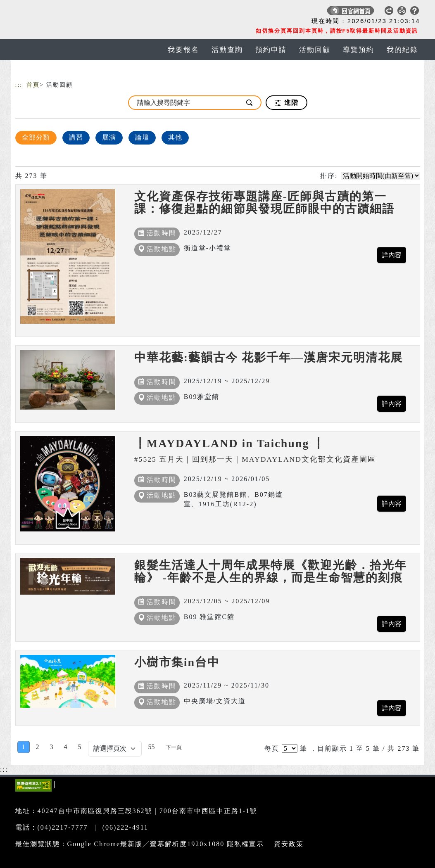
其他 (175, 137)
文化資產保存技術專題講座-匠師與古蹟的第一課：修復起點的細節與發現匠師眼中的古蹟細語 (264, 203)
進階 (286, 103)
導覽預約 (359, 50)
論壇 (142, 137)
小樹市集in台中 (177, 662)
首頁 (33, 85)
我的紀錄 (402, 50)
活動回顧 (315, 50)
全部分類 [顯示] (36, 137)
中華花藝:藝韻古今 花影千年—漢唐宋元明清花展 (269, 357)
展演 (109, 137)
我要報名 (183, 50)
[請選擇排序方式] (381, 176)
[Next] (174, 747)
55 (152, 747)
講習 (76, 137)
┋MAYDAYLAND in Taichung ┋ (230, 443)
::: (19, 85)
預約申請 (271, 50)
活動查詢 (227, 50)
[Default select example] (115, 749)
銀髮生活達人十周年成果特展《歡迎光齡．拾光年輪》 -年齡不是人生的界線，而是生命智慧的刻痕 (271, 571)
